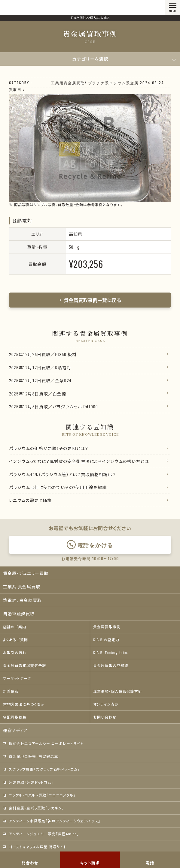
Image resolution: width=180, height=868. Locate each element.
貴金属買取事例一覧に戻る (90, 300)
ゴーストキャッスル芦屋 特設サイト (35, 847)
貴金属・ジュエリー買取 (26, 573)
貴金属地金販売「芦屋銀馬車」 (32, 756)
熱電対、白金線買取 (22, 600)
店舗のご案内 (15, 627)
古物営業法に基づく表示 (24, 704)
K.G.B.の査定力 (106, 640)
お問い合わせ (105, 717)
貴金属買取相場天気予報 (24, 665)
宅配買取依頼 (15, 717)
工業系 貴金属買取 (22, 587)
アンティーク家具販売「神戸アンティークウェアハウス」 (52, 821)
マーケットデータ (17, 678)
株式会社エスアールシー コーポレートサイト (43, 743)
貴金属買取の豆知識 (111, 665)
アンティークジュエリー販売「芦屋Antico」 (41, 834)
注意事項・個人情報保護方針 (118, 691)
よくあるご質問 (15, 640)
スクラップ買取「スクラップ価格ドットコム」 (41, 769)
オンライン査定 (106, 704)
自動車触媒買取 (19, 614)
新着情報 (11, 691)
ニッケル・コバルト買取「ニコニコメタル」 (39, 795)
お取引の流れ (15, 653)
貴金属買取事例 (107, 627)
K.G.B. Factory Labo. (111, 653)
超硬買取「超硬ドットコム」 (28, 782)
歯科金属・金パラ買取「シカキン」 (34, 808)
